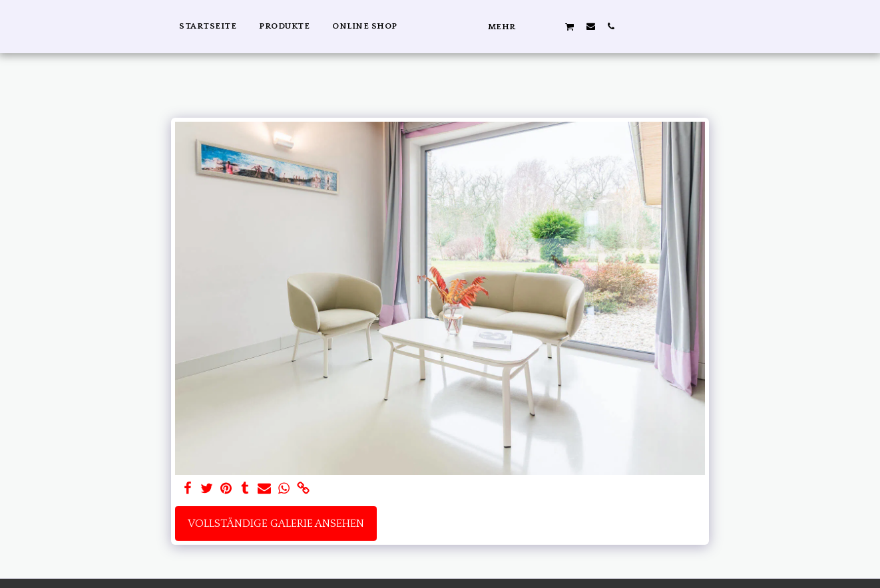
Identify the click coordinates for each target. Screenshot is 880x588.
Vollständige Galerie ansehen (276, 523)
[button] (706, 26)
